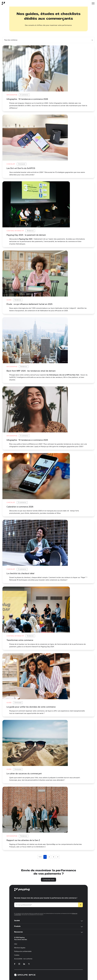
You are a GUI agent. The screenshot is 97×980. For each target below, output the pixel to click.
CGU (16, 944)
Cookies (17, 955)
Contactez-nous (48, 880)
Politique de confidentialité (23, 951)
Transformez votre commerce (20, 640)
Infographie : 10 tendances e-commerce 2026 (27, 99)
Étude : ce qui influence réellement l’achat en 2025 (30, 304)
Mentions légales (20, 948)
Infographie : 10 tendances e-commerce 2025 (27, 440)
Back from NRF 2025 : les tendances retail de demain (31, 371)
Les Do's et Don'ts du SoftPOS (21, 168)
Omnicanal (22, 164)
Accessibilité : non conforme (23, 959)
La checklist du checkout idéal (20, 573)
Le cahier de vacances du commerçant (24, 774)
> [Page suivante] (58, 857)
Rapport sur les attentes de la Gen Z (23, 840)
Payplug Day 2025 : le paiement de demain (26, 235)
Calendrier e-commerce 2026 (20, 507)
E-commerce (24, 95)
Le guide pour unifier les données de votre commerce (31, 707)
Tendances (30, 231)
